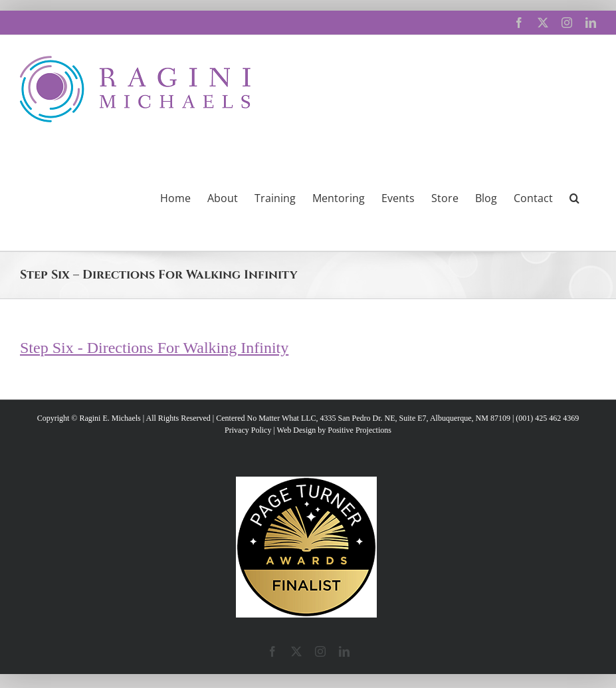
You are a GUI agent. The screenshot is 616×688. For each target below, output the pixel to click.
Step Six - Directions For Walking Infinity (154, 348)
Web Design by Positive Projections (334, 430)
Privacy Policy (248, 430)
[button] (574, 197)
